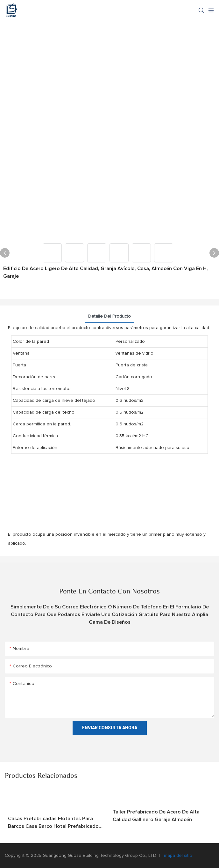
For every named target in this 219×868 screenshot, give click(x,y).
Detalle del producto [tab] (109, 316)
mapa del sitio (177, 856)
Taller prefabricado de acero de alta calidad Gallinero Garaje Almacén (156, 816)
